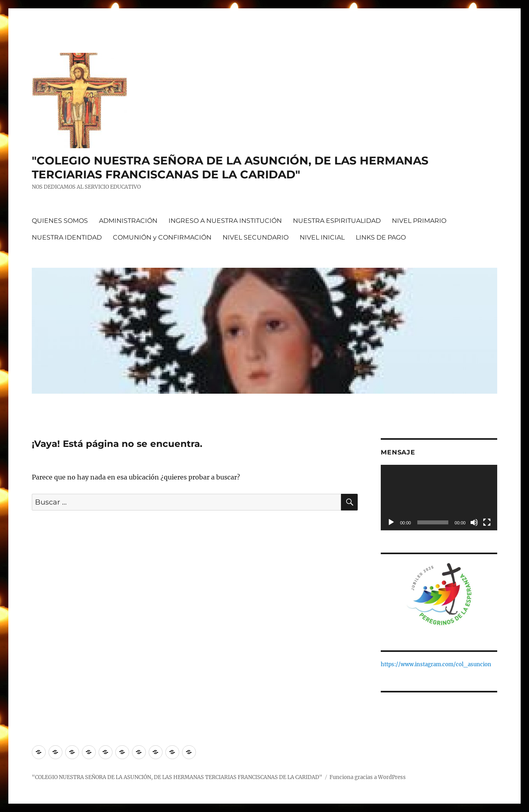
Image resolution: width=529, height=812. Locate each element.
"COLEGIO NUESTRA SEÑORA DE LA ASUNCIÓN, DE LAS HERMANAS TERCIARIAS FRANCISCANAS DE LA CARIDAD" (230, 167)
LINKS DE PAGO (381, 237)
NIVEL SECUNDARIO (256, 237)
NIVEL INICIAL (322, 237)
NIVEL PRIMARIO (419, 221)
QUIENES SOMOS (60, 221)
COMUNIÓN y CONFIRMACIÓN (162, 237)
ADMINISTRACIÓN (128, 221)
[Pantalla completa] (487, 522)
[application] (439, 498)
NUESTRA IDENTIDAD (67, 237)
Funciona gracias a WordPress (368, 777)
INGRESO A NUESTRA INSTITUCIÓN (225, 221)
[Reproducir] (391, 522)
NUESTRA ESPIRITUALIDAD (337, 221)
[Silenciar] (474, 522)
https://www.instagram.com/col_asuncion (436, 664)
